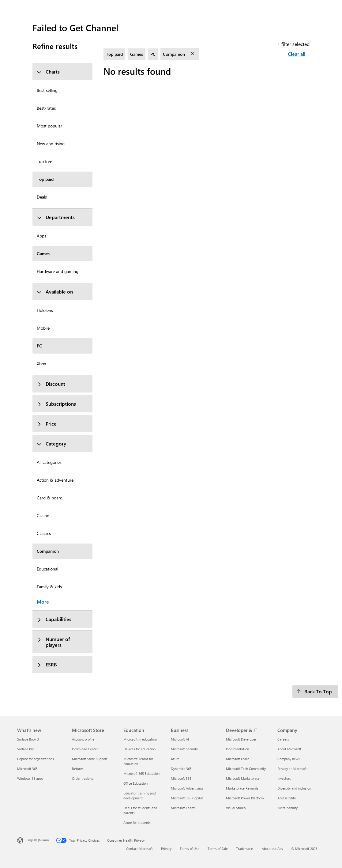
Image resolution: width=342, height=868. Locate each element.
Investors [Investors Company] (284, 778)
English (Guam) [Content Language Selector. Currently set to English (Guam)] (38, 840)
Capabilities (54, 619)
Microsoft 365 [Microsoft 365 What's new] (27, 769)
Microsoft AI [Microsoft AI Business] (180, 739)
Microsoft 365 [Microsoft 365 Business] (181, 778)
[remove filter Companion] (193, 54)
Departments (56, 217)
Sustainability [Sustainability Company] (288, 808)
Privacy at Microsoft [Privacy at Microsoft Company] (292, 769)
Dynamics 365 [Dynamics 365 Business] (181, 769)
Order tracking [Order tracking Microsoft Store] (83, 778)
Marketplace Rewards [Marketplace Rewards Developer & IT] (242, 788)
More (43, 602)
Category (51, 443)
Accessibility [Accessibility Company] (287, 798)
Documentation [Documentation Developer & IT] (237, 749)
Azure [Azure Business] (175, 759)
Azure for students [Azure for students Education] (137, 823)
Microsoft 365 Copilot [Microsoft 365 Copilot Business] (187, 798)
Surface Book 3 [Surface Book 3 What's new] (28, 739)
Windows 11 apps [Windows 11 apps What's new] (30, 778)
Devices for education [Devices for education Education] (139, 749)
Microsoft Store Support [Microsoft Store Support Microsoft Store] (90, 759)
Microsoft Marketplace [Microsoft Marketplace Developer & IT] (243, 778)
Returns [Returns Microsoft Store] (78, 769)
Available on (55, 292)
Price (47, 424)
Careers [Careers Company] (283, 739)
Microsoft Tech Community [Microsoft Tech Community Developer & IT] (246, 769)
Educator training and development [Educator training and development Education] (139, 796)
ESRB (47, 664)
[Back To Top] (315, 692)
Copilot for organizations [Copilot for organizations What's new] (36, 759)
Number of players (53, 642)
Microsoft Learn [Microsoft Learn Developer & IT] (238, 759)
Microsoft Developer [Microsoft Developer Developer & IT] (241, 739)
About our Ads (272, 849)
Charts (48, 72)
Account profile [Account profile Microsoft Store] (83, 739)
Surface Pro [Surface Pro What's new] (26, 749)
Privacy (166, 849)
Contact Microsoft (139, 849)
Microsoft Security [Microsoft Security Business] (184, 749)
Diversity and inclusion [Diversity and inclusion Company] (294, 788)
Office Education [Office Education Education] (135, 783)
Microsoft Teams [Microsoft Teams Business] (183, 808)
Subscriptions (56, 404)
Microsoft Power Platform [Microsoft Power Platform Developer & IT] (245, 798)
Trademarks (245, 849)
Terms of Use (190, 849)
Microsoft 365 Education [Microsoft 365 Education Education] (141, 773)
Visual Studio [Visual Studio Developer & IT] (236, 808)
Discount (51, 384)
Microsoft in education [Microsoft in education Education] (140, 739)
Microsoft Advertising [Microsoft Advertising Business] (187, 788)
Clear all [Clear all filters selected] (297, 54)
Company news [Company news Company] (289, 759)
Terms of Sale (218, 849)
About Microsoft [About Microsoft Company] (289, 749)
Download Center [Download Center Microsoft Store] (85, 749)
